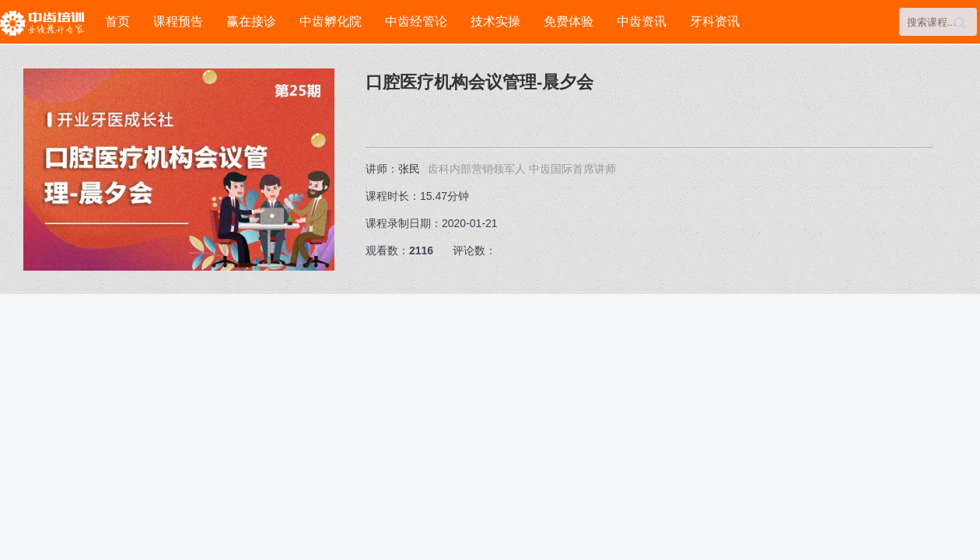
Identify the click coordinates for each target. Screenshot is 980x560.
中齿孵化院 (331, 21)
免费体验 (569, 21)
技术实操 (495, 21)
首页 (117, 21)
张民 (409, 169)
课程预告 (178, 21)
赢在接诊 (251, 21)
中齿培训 (47, 23)
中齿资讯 (642, 21)
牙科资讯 (715, 21)
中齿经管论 (416, 21)
